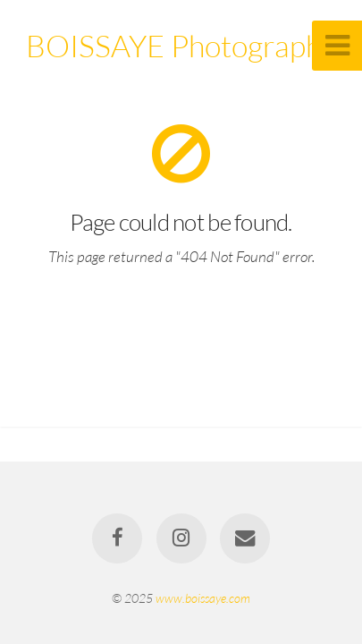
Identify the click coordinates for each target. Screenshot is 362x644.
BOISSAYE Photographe (181, 46)
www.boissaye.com (203, 598)
